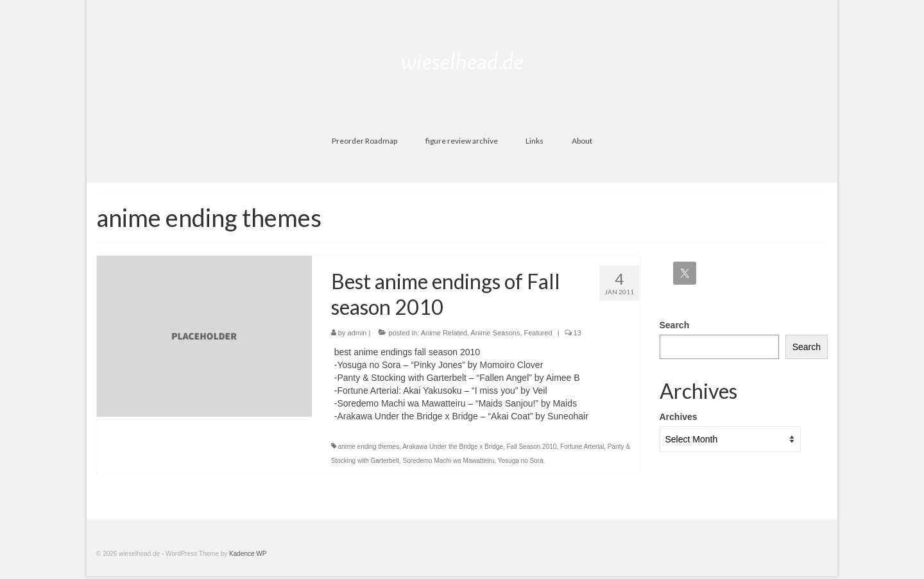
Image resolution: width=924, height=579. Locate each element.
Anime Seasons (495, 333)
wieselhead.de (462, 62)
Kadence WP (248, 554)
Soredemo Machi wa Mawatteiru (449, 461)
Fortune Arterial (582, 447)
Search (675, 325)
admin (357, 333)
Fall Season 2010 (532, 447)
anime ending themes (369, 447)
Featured (538, 333)
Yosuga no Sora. (522, 461)
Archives (679, 417)
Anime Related (444, 333)
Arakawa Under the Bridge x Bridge (453, 447)
